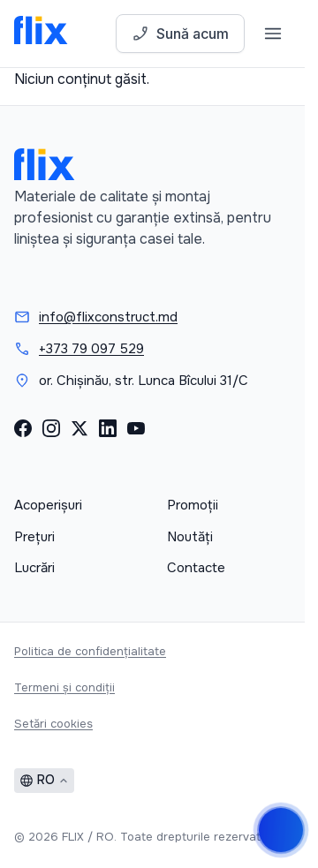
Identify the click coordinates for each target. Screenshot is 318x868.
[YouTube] (136, 428)
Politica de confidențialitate (90, 651)
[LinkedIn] (108, 428)
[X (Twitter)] (79, 428)
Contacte (196, 568)
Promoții (193, 505)
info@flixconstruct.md (108, 317)
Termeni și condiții (64, 687)
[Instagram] (51, 428)
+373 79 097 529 (91, 349)
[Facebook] (23, 428)
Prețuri (34, 537)
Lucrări (34, 568)
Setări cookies (53, 724)
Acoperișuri (48, 505)
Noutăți (190, 537)
